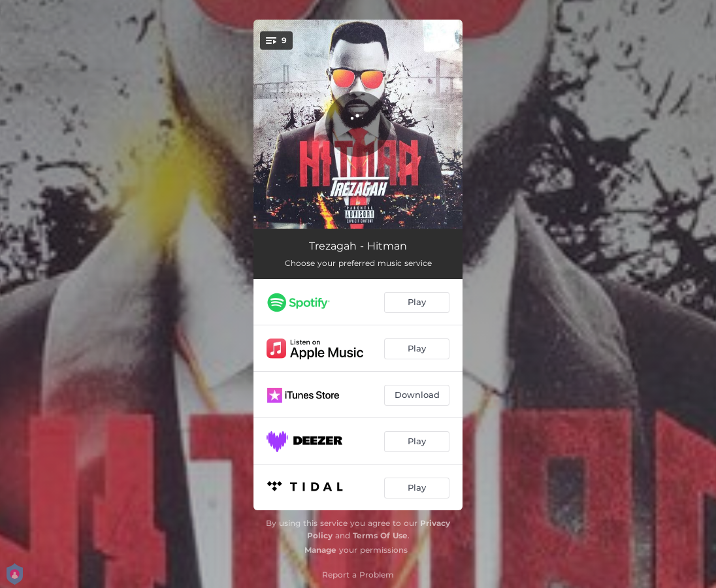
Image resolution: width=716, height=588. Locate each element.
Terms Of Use (380, 535)
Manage (320, 550)
